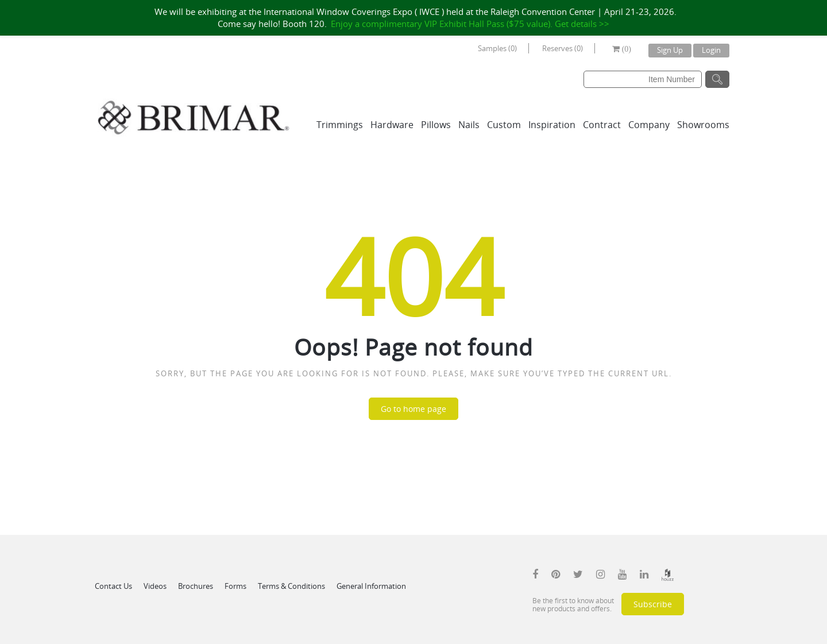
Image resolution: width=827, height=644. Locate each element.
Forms (235, 586)
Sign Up (670, 50)
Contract (602, 125)
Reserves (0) (563, 48)
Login (711, 50)
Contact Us (113, 586)
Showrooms (703, 125)
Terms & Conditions (291, 586)
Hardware (392, 125)
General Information (371, 586)
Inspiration (552, 125)
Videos (155, 586)
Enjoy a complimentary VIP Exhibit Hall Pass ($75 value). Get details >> (470, 24)
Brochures (196, 586)
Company (649, 125)
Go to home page (413, 409)
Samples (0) (497, 48)
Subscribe (653, 604)
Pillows (436, 125)
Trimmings (340, 125)
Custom (504, 125)
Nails (469, 125)
